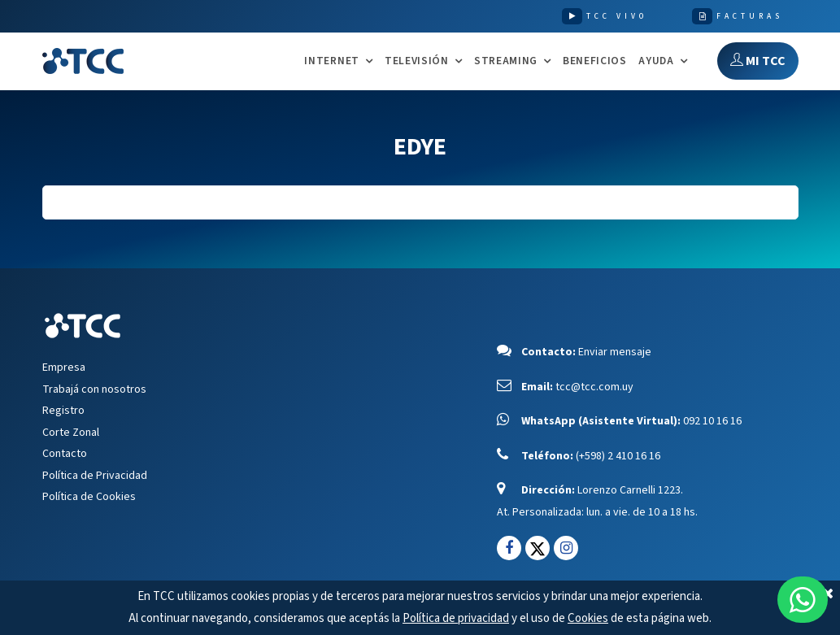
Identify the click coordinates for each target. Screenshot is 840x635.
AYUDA (656, 61)
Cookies (588, 618)
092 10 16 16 (712, 421)
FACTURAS (750, 16)
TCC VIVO (617, 16)
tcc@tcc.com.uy (594, 387)
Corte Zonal (71, 433)
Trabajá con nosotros (94, 389)
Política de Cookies (89, 497)
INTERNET (331, 61)
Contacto (65, 454)
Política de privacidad (456, 618)
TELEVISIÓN (417, 61)
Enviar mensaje (615, 352)
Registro (63, 411)
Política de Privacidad (95, 476)
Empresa (64, 368)
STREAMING (506, 61)
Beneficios (595, 61)
